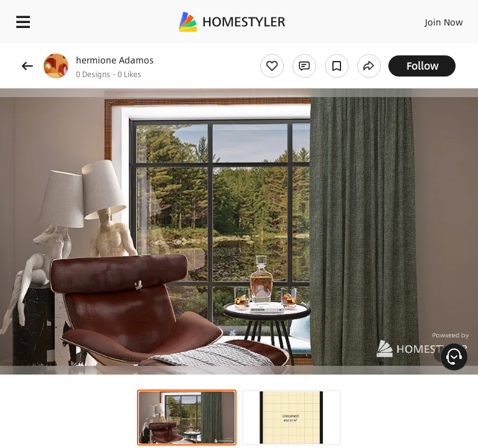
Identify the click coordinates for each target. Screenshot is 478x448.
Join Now (444, 22)
